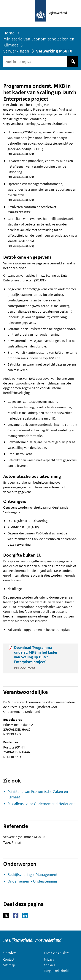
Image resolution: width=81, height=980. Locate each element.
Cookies (49, 965)
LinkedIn (25, 916)
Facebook (16, 916)
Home (9, 33)
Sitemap (9, 965)
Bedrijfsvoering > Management (33, 875)
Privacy (49, 959)
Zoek (73, 62)
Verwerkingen (16, 51)
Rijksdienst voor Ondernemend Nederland (42, 804)
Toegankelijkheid (56, 971)
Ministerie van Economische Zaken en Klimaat (39, 42)
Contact (9, 959)
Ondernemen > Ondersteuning (32, 881)
